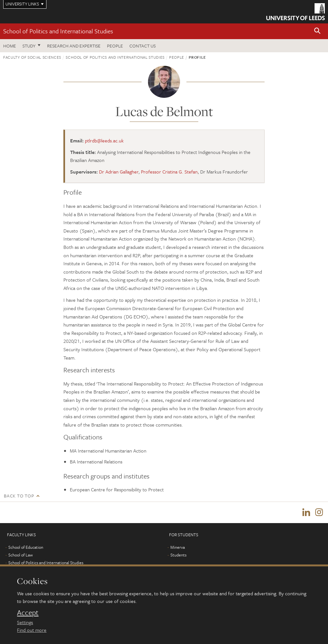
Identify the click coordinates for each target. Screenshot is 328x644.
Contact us (143, 46)
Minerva (178, 547)
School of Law (20, 555)
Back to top (19, 496)
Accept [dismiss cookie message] (28, 613)
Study (29, 46)
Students (178, 555)
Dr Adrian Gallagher (119, 172)
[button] (317, 31)
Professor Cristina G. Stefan (169, 172)
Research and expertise (74, 46)
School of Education (26, 547)
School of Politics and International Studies (58, 31)
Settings (25, 622)
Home (10, 46)
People (115, 46)
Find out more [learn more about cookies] (32, 630)
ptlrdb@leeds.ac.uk (104, 140)
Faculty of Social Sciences (32, 57)
